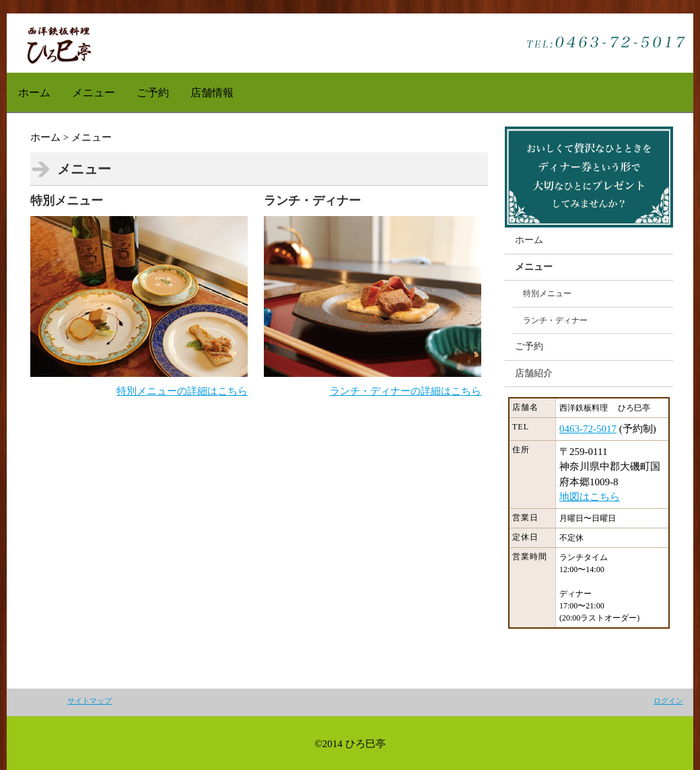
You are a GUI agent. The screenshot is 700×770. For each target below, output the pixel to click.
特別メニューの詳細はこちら (182, 391)
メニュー (94, 93)
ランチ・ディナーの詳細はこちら (406, 391)
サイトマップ (90, 701)
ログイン (668, 701)
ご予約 (153, 93)
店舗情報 (212, 93)
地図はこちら (590, 497)
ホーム (34, 93)
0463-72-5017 (588, 429)
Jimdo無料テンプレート (59, 43)
